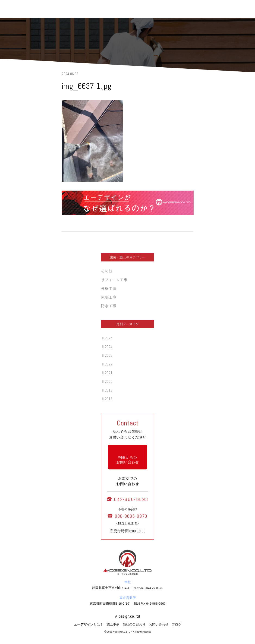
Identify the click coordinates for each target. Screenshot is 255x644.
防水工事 (109, 306)
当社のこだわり (134, 624)
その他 (107, 271)
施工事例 (113, 624)
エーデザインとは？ (89, 624)
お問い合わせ (159, 624)
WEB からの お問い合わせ (128, 460)
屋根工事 (109, 297)
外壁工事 (109, 289)
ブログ (177, 624)
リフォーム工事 (114, 280)
